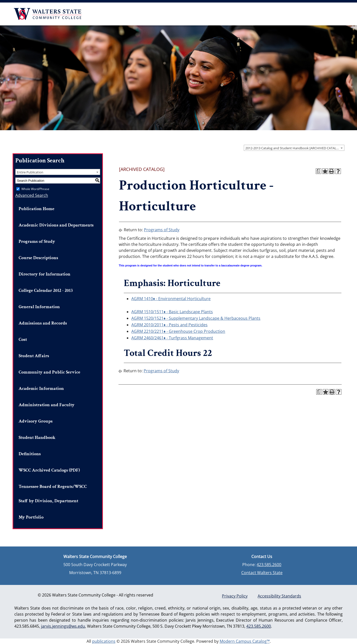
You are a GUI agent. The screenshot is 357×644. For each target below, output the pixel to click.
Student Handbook (37, 438)
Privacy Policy (235, 596)
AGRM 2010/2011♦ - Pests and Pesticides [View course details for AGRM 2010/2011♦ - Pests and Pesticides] (169, 325)
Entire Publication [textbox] (30, 172)
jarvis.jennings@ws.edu (63, 626)
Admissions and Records (43, 323)
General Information (39, 307)
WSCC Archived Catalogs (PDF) (49, 470)
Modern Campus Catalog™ (245, 641)
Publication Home (36, 209)
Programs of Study (37, 241)
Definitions (30, 454)
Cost (23, 339)
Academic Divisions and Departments (56, 225)
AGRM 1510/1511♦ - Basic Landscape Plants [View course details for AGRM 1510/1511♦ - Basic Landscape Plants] (172, 312)
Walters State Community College (48, 14)
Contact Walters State (262, 573)
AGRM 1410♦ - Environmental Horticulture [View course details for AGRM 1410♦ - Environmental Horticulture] (171, 299)
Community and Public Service (49, 372)
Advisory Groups (36, 421)
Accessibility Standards (279, 596)
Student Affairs (34, 356)
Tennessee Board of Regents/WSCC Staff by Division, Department (53, 494)
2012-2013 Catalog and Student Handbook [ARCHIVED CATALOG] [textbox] (294, 148)
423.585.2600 (269, 565)
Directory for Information (45, 274)
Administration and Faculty (47, 405)
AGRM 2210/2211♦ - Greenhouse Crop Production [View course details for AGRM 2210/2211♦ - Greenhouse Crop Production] (178, 331)
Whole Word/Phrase (35, 189)
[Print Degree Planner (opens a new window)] (319, 171)
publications (104, 641)
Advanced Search (32, 195)
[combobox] (294, 148)
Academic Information (41, 388)
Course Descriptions (38, 258)
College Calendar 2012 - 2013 (46, 290)
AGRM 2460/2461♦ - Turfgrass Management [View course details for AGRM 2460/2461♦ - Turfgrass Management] (172, 338)
